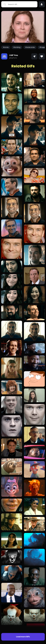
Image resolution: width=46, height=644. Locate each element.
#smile (6, 47)
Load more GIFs (23, 637)
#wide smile (30, 47)
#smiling (17, 47)
